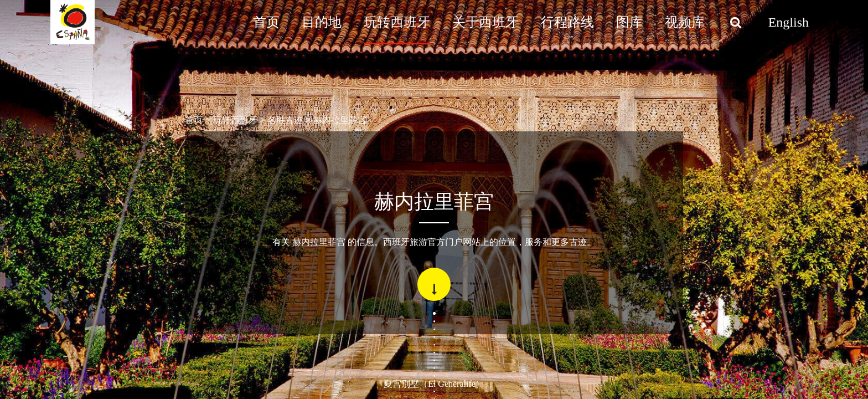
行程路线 (567, 22)
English (789, 22)
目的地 (322, 22)
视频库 (685, 22)
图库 (629, 22)
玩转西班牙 (397, 22)
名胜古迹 (285, 120)
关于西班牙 (485, 22)
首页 (266, 22)
